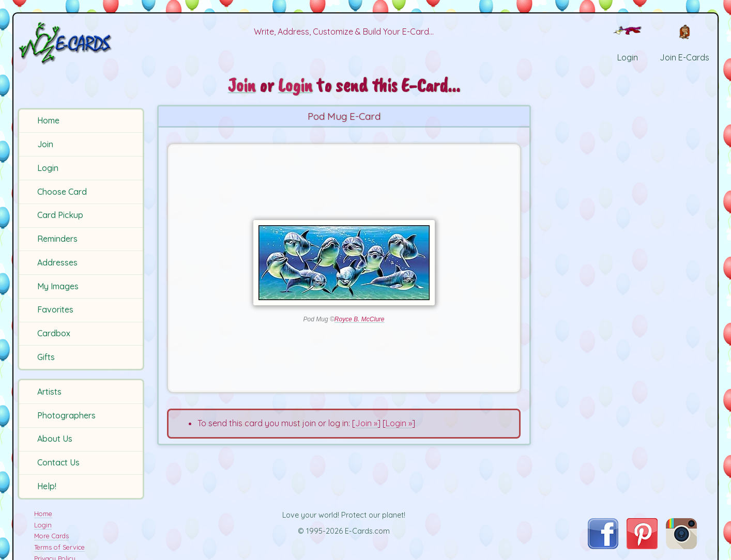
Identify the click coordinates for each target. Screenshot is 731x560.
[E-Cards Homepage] (82, 43)
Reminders (57, 239)
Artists (49, 392)
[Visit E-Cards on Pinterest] (642, 546)
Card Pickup (60, 215)
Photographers (66, 415)
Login (48, 168)
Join (45, 144)
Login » (399, 423)
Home (48, 120)
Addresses (57, 262)
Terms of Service (59, 547)
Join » (366, 423)
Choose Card (62, 192)
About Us (55, 439)
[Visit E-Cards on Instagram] (681, 546)
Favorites (55, 309)
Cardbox (54, 333)
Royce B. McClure (360, 319)
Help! (47, 486)
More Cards (51, 536)
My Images (58, 286)
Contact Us (58, 462)
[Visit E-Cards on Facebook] (603, 546)
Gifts (46, 357)
